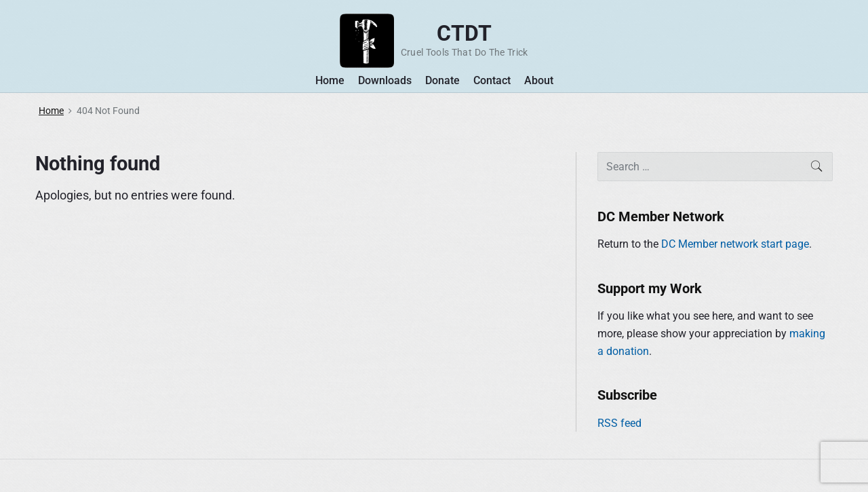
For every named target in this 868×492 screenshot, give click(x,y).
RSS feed (619, 423)
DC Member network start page (735, 244)
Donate (442, 80)
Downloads (385, 80)
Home (330, 80)
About (539, 80)
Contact (492, 80)
